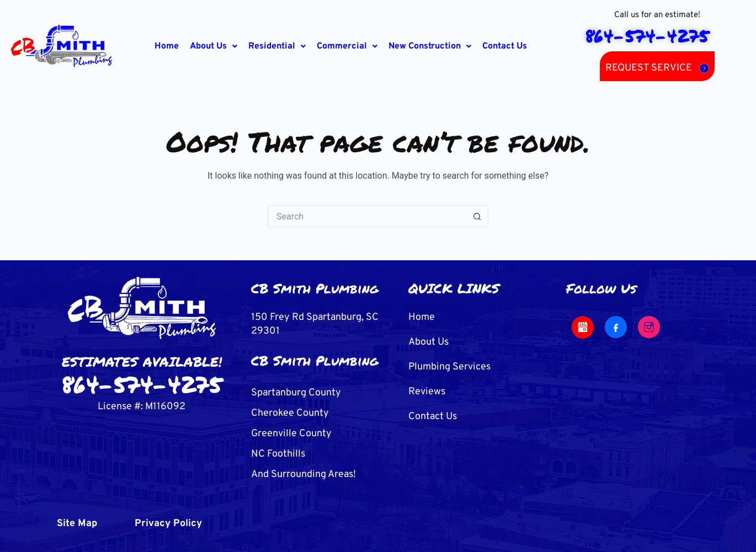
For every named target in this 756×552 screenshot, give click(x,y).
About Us (214, 46)
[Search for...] (367, 216)
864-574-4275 (142, 384)
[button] (214, 46)
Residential (277, 46)
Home (167, 46)
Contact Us (505, 46)
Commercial (347, 46)
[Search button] (477, 216)
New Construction (430, 46)
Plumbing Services (449, 367)
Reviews (427, 392)
